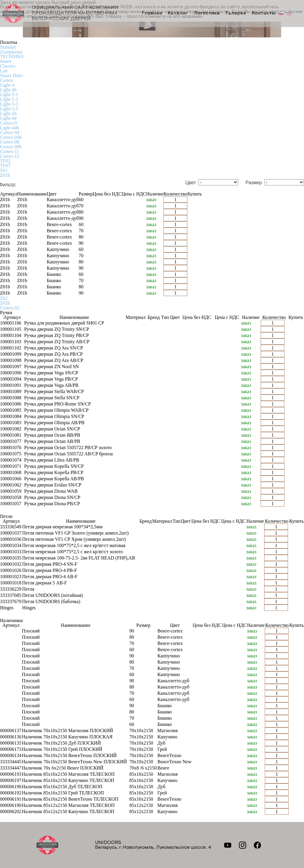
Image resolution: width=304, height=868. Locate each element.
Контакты (264, 14)
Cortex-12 (10, 156)
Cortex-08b (11, 147)
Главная (153, 14)
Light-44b (9, 128)
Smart (6, 61)
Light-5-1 (9, 94)
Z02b (5, 303)
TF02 (5, 161)
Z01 (4, 170)
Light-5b (8, 113)
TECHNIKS (12, 57)
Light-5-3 (9, 104)
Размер (254, 183)
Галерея (236, 14)
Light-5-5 (9, 109)
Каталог (179, 14)
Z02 (4, 298)
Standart (8, 47)
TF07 (5, 166)
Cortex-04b (11, 137)
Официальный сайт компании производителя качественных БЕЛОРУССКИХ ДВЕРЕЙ (61, 13)
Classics (8, 66)
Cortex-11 (9, 151)
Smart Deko (11, 75)
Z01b (5, 175)
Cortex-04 (10, 132)
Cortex (7, 80)
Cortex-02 (10, 308)
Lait (4, 71)
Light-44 (8, 118)
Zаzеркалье (11, 52)
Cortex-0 (8, 123)
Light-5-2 (9, 99)
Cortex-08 (10, 142)
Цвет (191, 183)
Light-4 (7, 85)
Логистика (207, 14)
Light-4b (8, 90)
